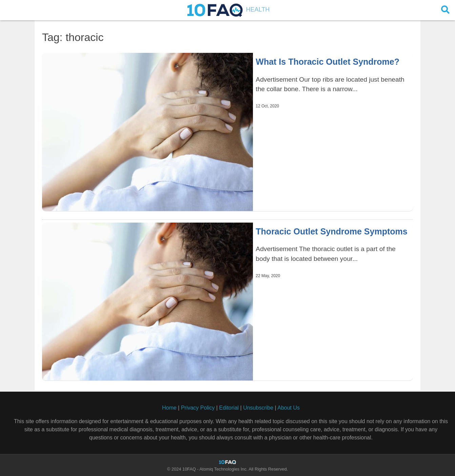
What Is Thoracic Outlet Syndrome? (328, 62)
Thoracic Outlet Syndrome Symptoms (331, 231)
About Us (289, 408)
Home (169, 408)
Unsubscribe (258, 408)
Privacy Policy (198, 408)
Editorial (229, 408)
